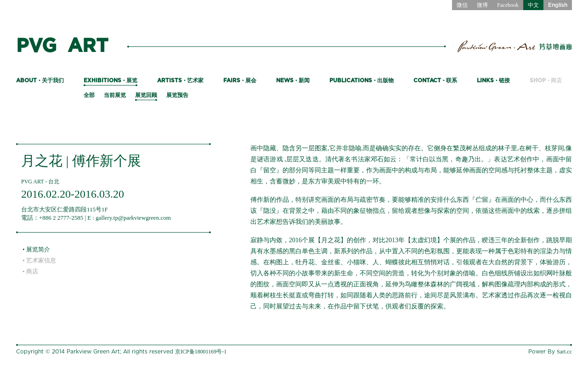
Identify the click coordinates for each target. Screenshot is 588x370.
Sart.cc (564, 352)
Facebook (508, 5)
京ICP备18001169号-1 (201, 352)
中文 (533, 5)
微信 (462, 5)
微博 (482, 5)
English (558, 5)
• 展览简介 (36, 249)
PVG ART (62, 46)
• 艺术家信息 (39, 260)
